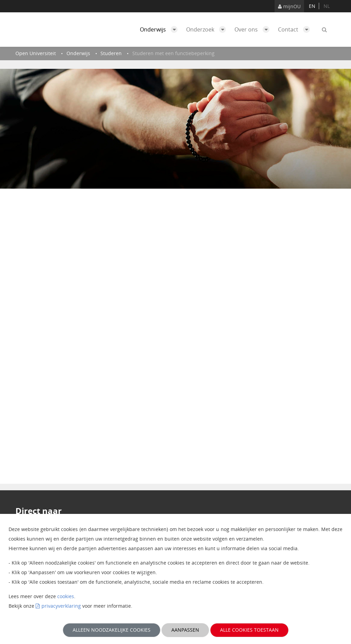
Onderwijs (160, 29)
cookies (66, 596)
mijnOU (289, 6)
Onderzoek (208, 29)
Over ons (254, 29)
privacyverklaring (61, 606)
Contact (296, 29)
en (312, 6)
